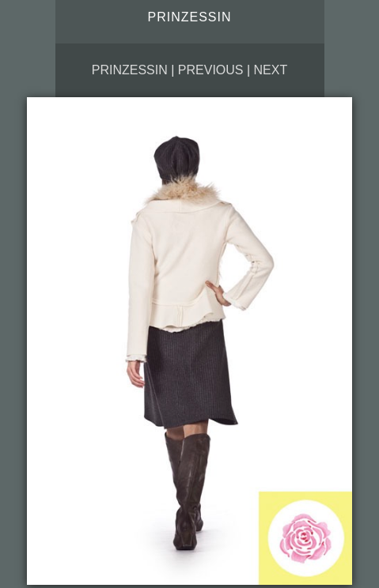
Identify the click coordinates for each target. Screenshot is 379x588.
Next (271, 70)
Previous (211, 70)
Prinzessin (130, 70)
